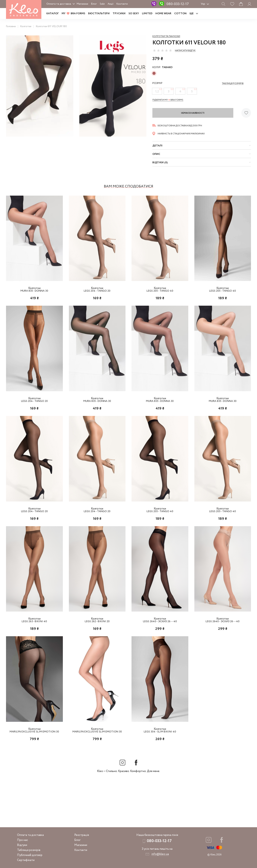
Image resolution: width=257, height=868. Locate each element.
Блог (94, 4)
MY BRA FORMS (73, 14)
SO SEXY (134, 14)
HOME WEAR (163, 14)
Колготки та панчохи (166, 36)
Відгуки (22, 845)
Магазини (82, 4)
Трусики (119, 14)
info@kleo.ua (160, 854)
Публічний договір (30, 855)
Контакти (122, 4)
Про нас (22, 840)
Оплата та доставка (59, 4)
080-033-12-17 (178, 4)
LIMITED (147, 14)
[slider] (162, 50)
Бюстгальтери (99, 14)
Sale (102, 4)
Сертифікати (26, 860)
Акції (111, 4)
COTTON (180, 14)
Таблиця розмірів (29, 850)
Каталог (53, 14)
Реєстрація (82, 835)
